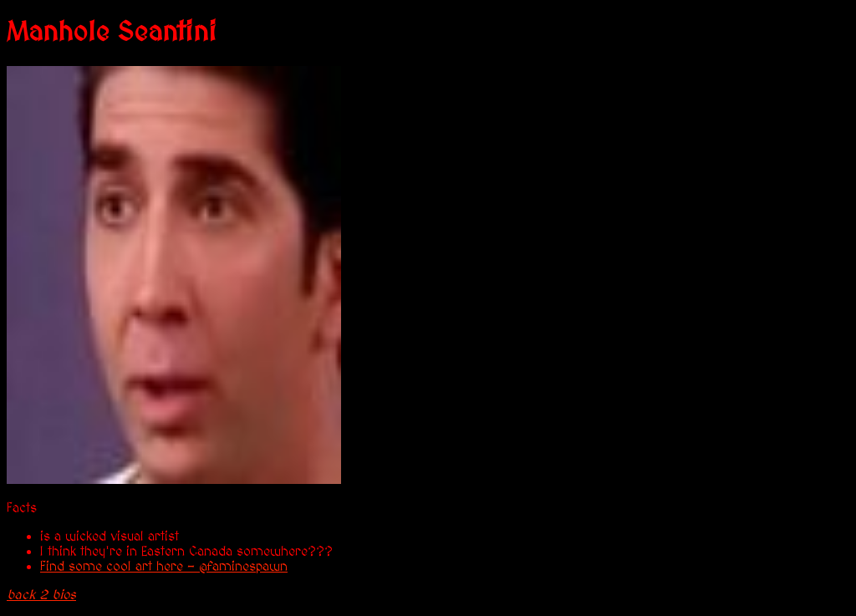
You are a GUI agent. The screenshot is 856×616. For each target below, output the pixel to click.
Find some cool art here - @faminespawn (164, 567)
